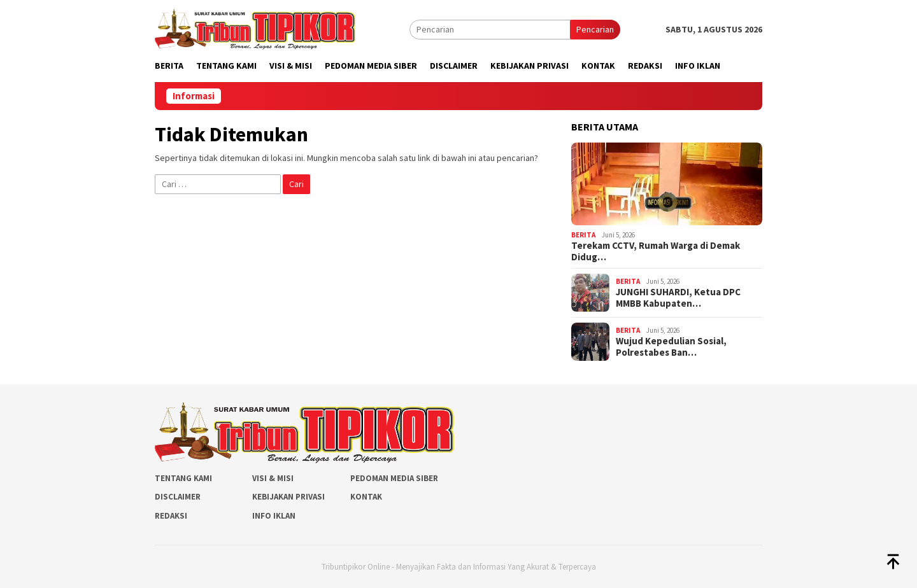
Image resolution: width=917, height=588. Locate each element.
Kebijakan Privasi (288, 497)
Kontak (366, 497)
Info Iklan (274, 516)
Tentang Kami (183, 478)
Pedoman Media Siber (394, 478)
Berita (583, 235)
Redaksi (171, 516)
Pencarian (595, 29)
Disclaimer (178, 497)
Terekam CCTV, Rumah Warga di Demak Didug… (656, 251)
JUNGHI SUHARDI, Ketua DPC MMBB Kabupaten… (678, 298)
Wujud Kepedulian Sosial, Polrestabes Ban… (671, 347)
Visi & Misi (273, 478)
